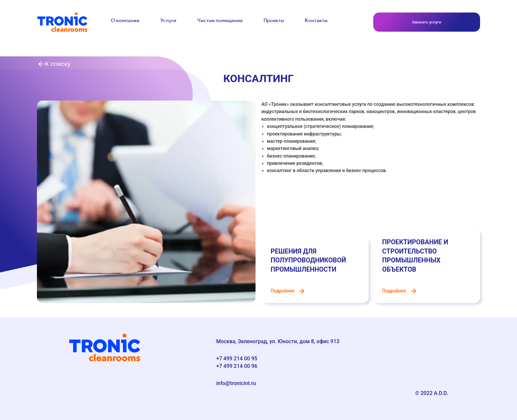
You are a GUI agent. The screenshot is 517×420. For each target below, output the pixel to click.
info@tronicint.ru (236, 383)
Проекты (274, 20)
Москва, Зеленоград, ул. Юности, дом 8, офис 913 (278, 341)
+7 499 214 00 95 (237, 359)
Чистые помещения (220, 20)
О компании (125, 20)
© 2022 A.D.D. (432, 393)
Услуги (168, 20)
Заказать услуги (426, 22)
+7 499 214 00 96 (237, 366)
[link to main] (62, 22)
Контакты (316, 20)
